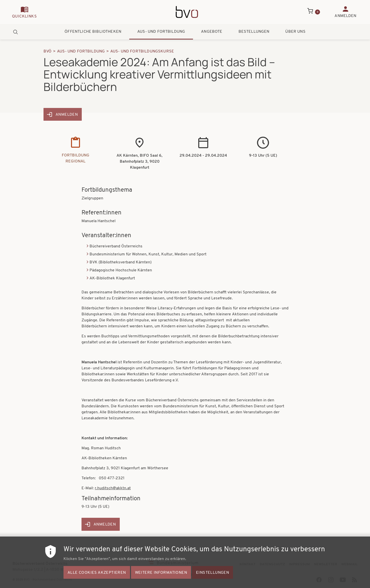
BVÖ (47, 51)
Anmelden (67, 115)
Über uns (295, 32)
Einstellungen (212, 580)
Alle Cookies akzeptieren (97, 580)
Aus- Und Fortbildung (81, 51)
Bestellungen (254, 32)
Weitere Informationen (161, 580)
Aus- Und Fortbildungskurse (142, 51)
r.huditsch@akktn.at (113, 488)
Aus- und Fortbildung (161, 32)
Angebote (212, 32)
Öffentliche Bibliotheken (93, 32)
